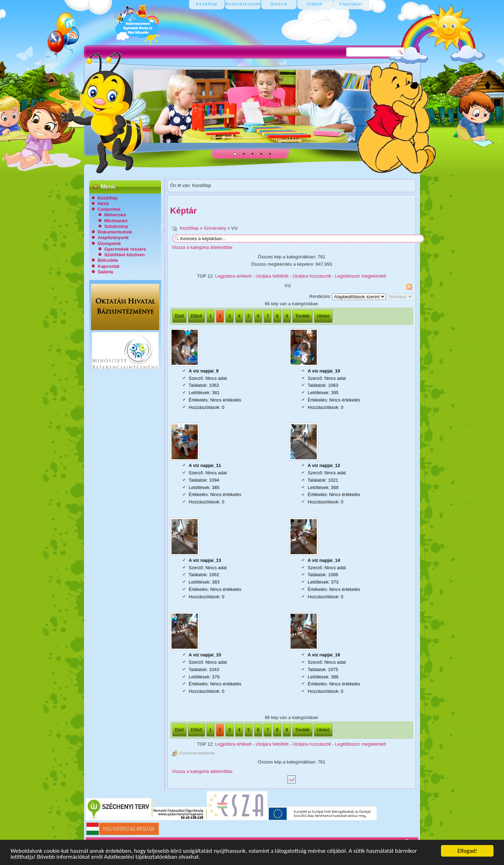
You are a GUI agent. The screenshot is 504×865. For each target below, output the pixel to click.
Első (179, 316)
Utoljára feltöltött (272, 276)
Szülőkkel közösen (125, 255)
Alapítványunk (113, 238)
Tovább (302, 316)
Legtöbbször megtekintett (360, 276)
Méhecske (115, 215)
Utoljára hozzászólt (312, 276)
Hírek (103, 204)
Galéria (105, 272)
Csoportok (109, 209)
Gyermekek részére (125, 249)
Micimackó (116, 221)
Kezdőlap (108, 198)
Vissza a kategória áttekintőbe (202, 247)
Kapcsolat (108, 266)
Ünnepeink (109, 243)
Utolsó (323, 316)
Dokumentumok (115, 232)
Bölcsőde (108, 260)
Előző (197, 316)
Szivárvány (116, 226)
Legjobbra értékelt (233, 276)
